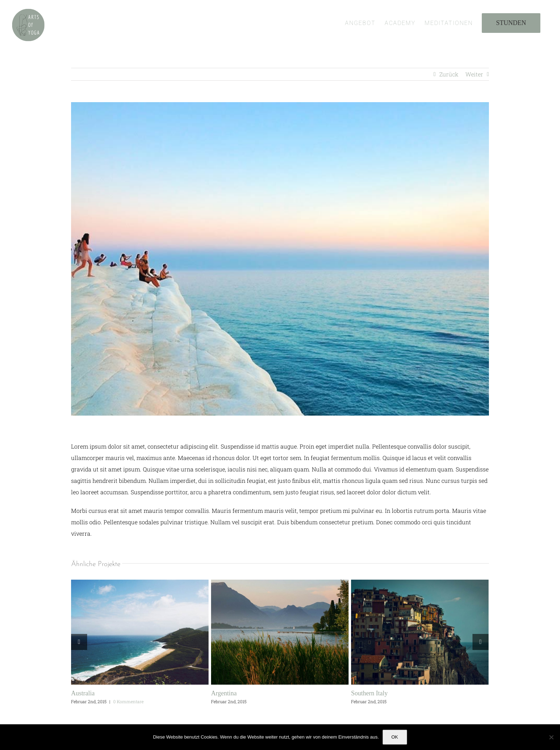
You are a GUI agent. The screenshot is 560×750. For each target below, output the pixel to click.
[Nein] (551, 737)
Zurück (449, 74)
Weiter (474, 74)
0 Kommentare (128, 701)
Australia (83, 693)
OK (395, 737)
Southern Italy (369, 693)
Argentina (224, 693)
